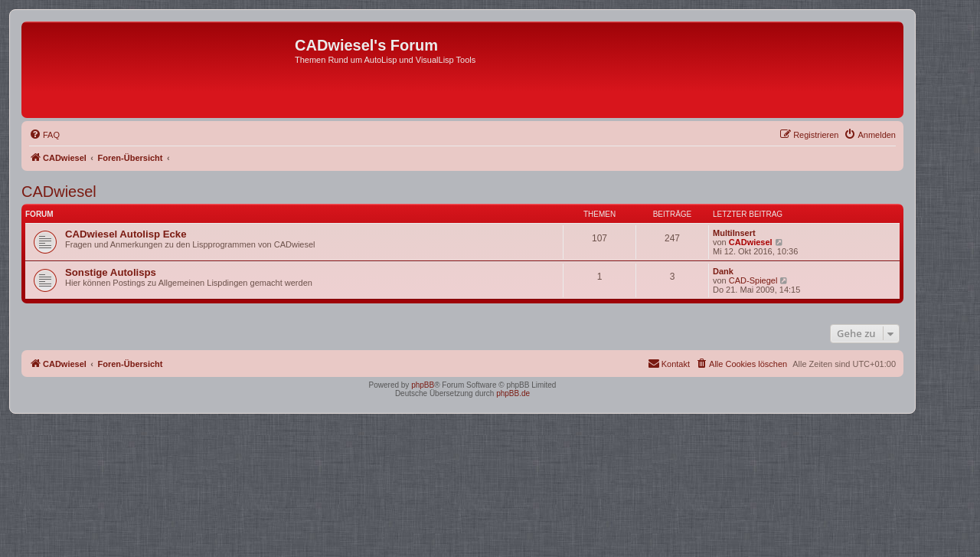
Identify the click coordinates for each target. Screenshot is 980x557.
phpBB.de (513, 393)
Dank (723, 271)
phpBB (423, 385)
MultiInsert (734, 233)
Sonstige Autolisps (111, 272)
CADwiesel (59, 192)
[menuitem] (44, 135)
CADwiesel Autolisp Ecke (126, 234)
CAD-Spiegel (753, 280)
